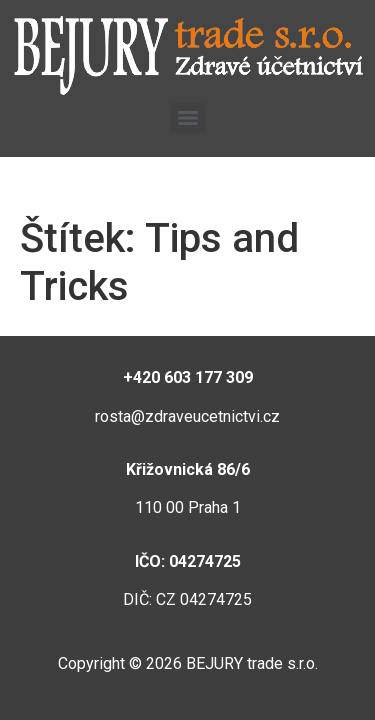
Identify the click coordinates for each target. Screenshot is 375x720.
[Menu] (188, 118)
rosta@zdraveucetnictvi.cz (187, 416)
